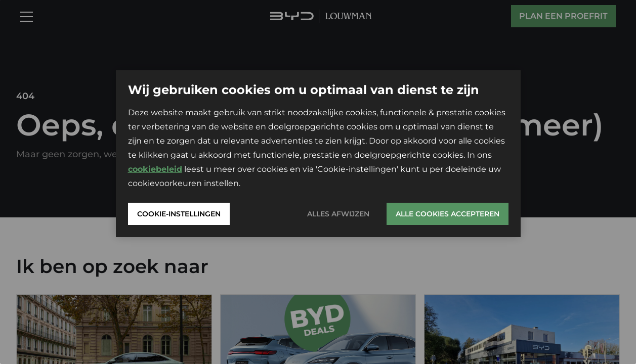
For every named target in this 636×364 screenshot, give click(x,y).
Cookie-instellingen (179, 214)
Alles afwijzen (338, 214)
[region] (318, 182)
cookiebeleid (155, 169)
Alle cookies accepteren (448, 214)
